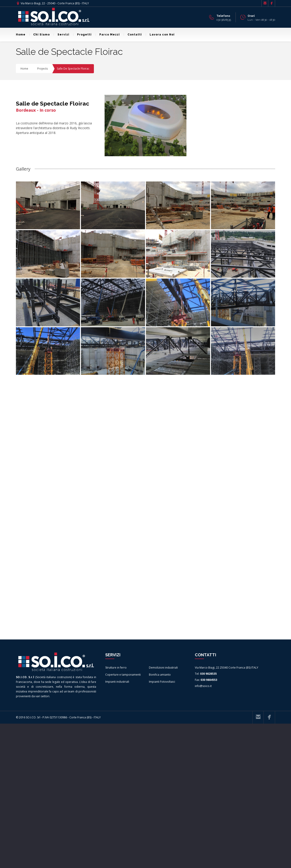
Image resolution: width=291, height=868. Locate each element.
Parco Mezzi (108, 35)
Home (21, 35)
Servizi (61, 35)
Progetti (82, 35)
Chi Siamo (40, 35)
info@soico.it (203, 830)
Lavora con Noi (160, 35)
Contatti (133, 35)
